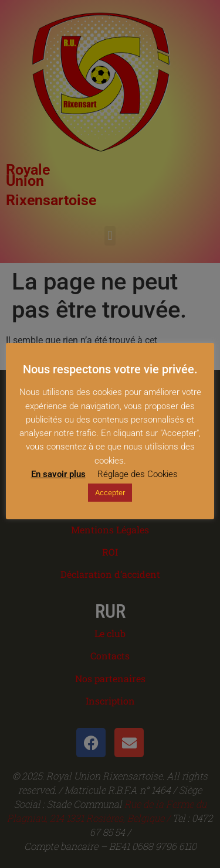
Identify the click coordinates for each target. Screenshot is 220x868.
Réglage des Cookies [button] (138, 474)
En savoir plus (58, 474)
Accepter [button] (110, 493)
